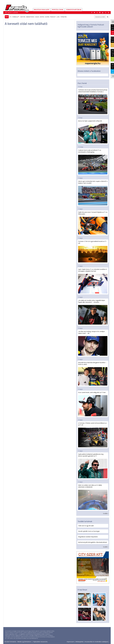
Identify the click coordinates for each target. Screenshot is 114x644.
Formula (16, 17)
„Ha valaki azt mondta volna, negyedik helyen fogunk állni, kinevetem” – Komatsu (93, 312)
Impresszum (70, 642)
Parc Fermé (82, 83)
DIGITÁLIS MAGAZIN (42, 10)
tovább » (106, 513)
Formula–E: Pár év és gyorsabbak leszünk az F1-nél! (93, 251)
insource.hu (44, 642)
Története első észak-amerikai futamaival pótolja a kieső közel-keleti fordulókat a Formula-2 (93, 101)
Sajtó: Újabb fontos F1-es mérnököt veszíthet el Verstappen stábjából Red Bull (93, 281)
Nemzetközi (30, 17)
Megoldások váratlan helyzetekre (88, 537)
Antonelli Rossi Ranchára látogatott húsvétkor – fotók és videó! (93, 374)
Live (58, 17)
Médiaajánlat (79, 642)
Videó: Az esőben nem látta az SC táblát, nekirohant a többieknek (93, 497)
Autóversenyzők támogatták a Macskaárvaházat (92, 542)
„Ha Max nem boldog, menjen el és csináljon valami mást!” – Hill (93, 343)
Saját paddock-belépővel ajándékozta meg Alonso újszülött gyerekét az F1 (93, 466)
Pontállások (58, 10)
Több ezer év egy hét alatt (86, 526)
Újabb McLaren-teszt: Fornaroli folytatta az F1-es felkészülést (93, 223)
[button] (108, 13)
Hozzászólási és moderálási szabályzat (96, 642)
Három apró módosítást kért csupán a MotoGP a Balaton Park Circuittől (93, 193)
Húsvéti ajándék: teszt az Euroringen (89, 531)
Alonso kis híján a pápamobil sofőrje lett (93, 132)
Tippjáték (64, 17)
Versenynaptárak (74, 10)
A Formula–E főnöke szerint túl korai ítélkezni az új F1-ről (93, 435)
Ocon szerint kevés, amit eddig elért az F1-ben (93, 404)
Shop (7, 17)
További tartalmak (85, 521)
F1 (11, 17)
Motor (23, 17)
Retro (42, 17)
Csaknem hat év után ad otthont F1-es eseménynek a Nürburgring (93, 162)
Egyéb (47, 17)
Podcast (53, 17)
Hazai (37, 17)
